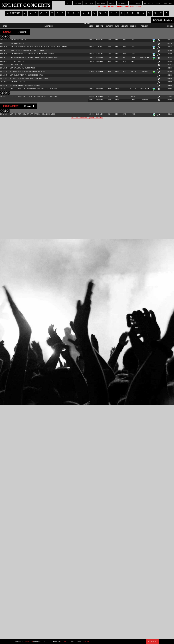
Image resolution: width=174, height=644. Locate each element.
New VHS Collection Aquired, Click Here (87, 118)
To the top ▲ (153, 642)
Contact (168, 3)
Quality (109, 26)
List (69, 3)
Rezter (63, 642)
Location (49, 26)
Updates (101, 3)
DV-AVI (78, 3)
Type (117, 26)
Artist (87, 24)
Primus (7, 32)
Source (133, 26)
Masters (89, 3)
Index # (170, 26)
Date (5, 26)
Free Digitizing (152, 3)
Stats (112, 3)
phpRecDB (29, 642)
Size (91, 26)
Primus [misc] (11, 106)
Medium (124, 26)
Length (100, 26)
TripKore (85, 642)
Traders (122, 3)
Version (145, 26)
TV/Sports (135, 3)
